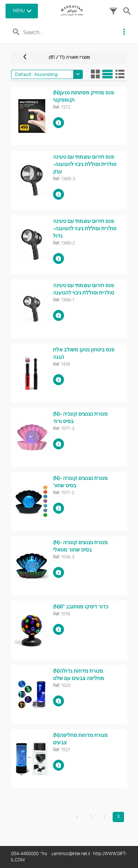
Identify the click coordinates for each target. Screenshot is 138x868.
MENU (19, 11)
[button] (113, 13)
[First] (77, 817)
